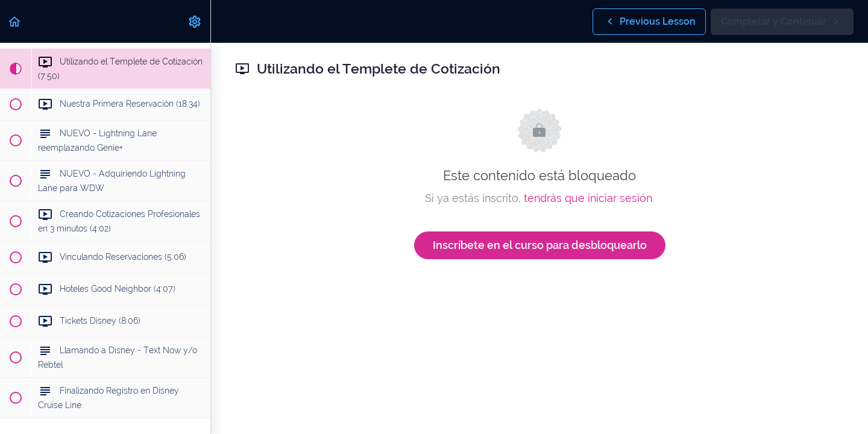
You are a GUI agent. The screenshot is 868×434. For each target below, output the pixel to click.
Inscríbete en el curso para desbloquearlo (540, 245)
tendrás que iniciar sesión (588, 198)
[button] (15, 21)
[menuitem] (195, 21)
